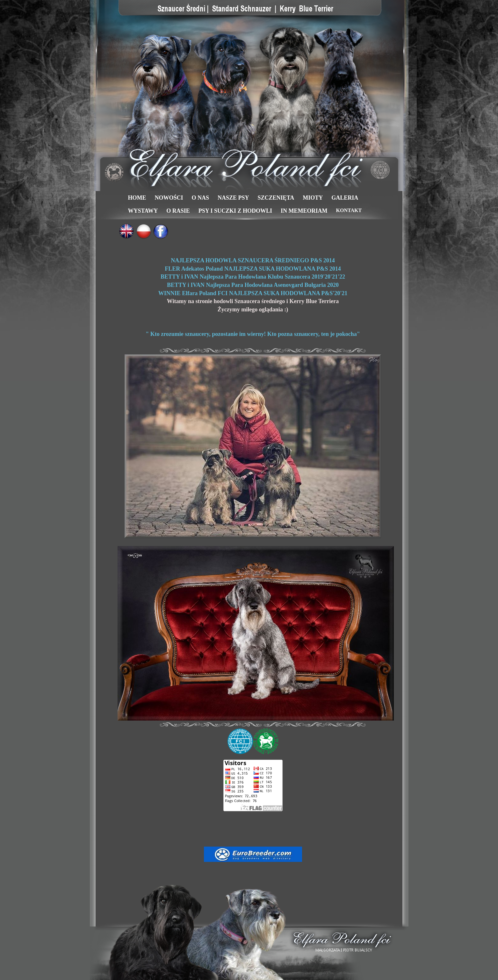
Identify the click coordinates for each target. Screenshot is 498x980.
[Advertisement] (253, 828)
